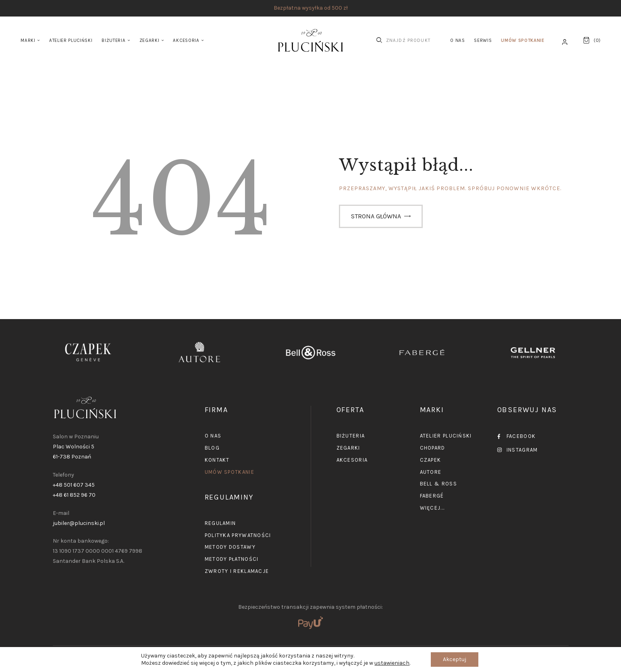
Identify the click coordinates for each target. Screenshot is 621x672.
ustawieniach (392, 663)
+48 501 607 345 (74, 485)
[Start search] (379, 40)
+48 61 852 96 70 (74, 495)
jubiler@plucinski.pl (79, 523)
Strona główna (376, 216)
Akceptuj (455, 659)
